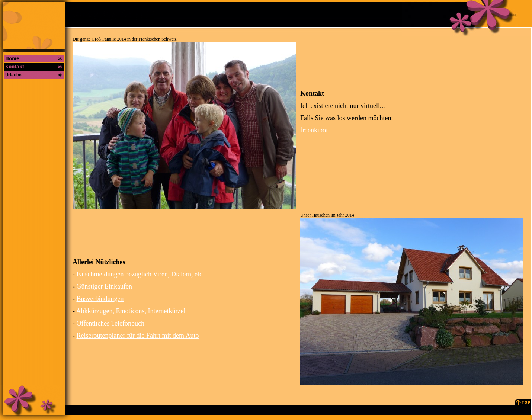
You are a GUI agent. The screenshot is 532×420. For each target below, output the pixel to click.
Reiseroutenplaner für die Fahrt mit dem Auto (138, 336)
